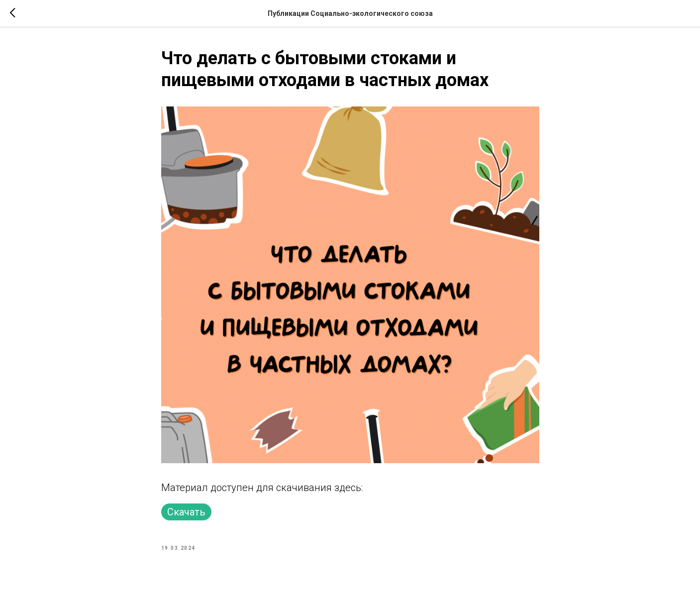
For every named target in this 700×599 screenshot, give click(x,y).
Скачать (186, 512)
